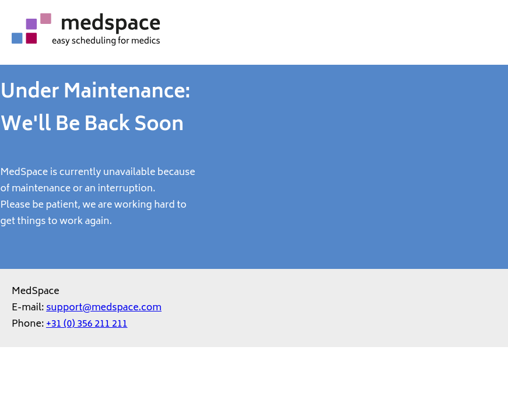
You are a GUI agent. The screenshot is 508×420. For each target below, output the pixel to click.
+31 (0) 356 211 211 (87, 324)
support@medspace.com (104, 308)
